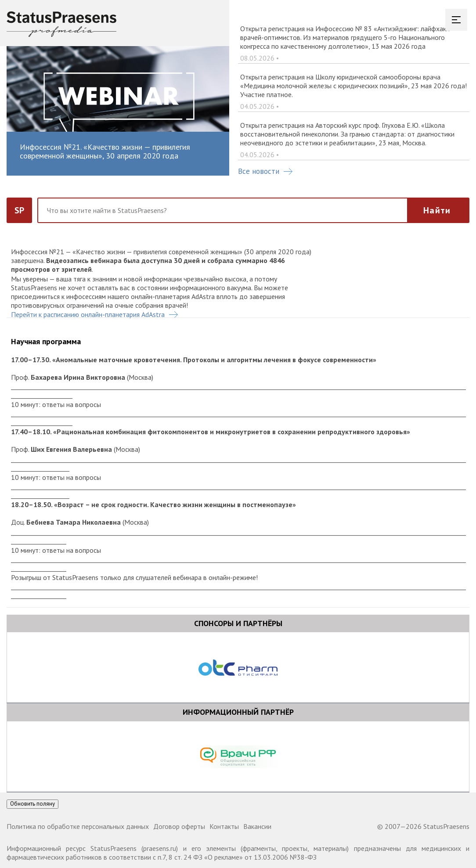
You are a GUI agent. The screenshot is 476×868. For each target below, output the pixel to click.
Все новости (265, 171)
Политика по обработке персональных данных (78, 826)
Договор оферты (179, 826)
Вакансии (257, 826)
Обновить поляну (32, 804)
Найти (437, 210)
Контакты (224, 826)
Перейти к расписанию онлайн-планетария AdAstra (94, 314)
